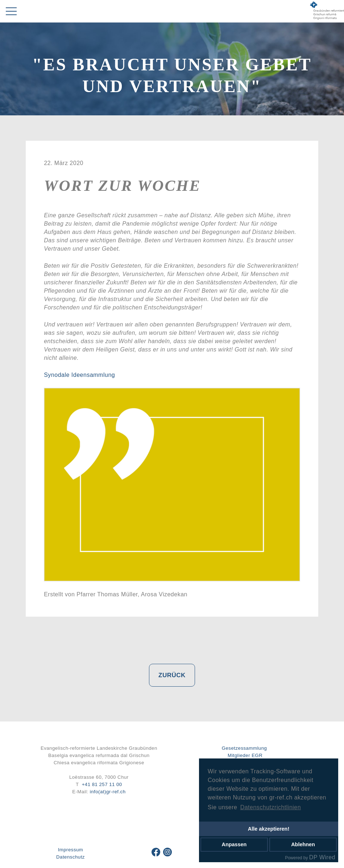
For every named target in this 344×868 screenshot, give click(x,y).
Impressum (71, 850)
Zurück (172, 675)
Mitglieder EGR (245, 755)
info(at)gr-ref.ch (108, 792)
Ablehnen (303, 844)
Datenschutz (71, 857)
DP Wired (322, 857)
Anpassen (234, 844)
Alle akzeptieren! (269, 829)
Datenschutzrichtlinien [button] (271, 807)
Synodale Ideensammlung (79, 375)
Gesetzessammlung (244, 748)
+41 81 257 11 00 (102, 784)
